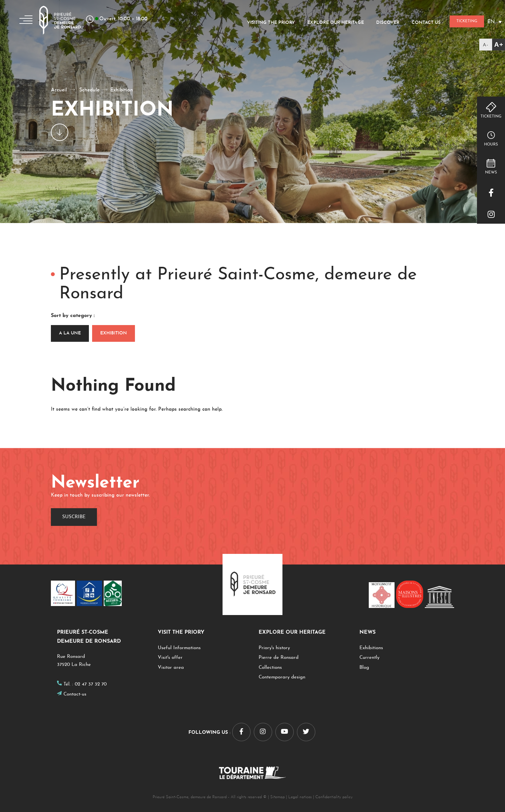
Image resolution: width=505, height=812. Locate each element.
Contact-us (75, 694)
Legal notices (300, 797)
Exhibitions (371, 648)
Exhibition (114, 333)
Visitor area (171, 668)
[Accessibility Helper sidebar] (492, 45)
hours (491, 145)
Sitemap (277, 797)
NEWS (491, 173)
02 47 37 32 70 (91, 684)
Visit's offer (170, 658)
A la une (70, 333)
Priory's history (275, 648)
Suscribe (74, 517)
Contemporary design (282, 677)
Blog (364, 668)
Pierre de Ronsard (279, 658)
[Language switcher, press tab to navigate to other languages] (495, 22)
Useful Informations (179, 648)
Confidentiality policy (334, 797)
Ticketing (491, 117)
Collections (270, 668)
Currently (369, 658)
